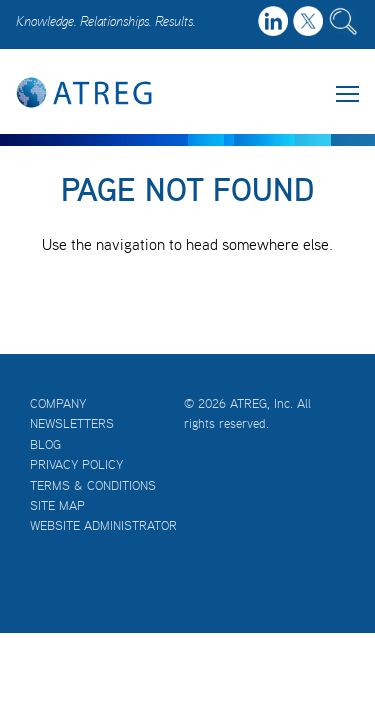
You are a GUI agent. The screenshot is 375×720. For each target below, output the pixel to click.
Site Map (57, 505)
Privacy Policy (76, 464)
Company (58, 403)
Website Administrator (103, 525)
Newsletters (72, 423)
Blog (45, 444)
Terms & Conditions (93, 485)
